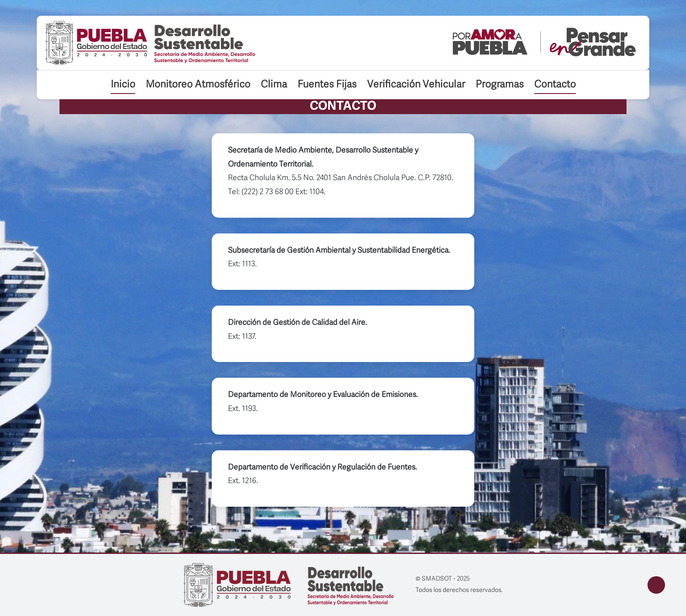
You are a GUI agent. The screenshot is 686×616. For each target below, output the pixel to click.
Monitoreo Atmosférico (198, 85)
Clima (274, 85)
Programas (500, 85)
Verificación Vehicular (416, 85)
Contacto (555, 85)
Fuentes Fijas (327, 85)
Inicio (123, 85)
